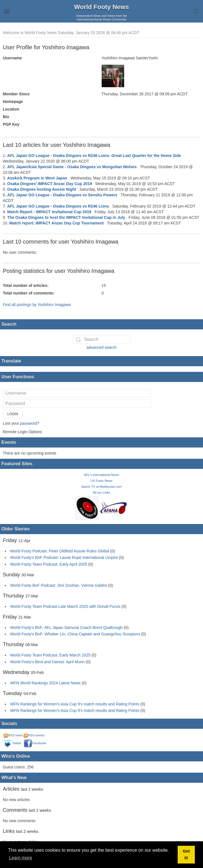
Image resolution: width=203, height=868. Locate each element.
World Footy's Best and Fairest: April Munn (47, 662)
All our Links (101, 493)
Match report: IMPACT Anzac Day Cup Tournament (56, 223)
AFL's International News (101, 475)
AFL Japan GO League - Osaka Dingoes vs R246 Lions (58, 206)
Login (13, 414)
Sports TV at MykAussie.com (101, 487)
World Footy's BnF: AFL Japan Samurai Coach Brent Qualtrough (66, 628)
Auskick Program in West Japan (37, 178)
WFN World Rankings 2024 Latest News (45, 683)
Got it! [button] (186, 854)
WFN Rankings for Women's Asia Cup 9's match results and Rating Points (75, 704)
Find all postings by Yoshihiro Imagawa (37, 305)
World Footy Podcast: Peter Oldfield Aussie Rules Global (60, 551)
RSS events (34, 735)
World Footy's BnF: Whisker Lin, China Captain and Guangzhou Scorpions (75, 634)
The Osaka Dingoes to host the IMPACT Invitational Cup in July (66, 217)
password (28, 423)
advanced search (101, 347)
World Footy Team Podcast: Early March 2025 (50, 655)
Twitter (13, 743)
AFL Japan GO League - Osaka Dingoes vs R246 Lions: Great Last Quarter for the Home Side (94, 156)
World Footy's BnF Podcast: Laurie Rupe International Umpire (64, 557)
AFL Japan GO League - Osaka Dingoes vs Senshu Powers (62, 195)
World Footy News (101, 7)
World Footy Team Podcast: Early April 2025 (49, 564)
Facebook (35, 743)
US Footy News (102, 481)
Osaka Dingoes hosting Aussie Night (42, 189)
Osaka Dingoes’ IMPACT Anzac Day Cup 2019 (50, 184)
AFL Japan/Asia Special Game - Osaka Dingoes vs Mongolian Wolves (72, 167)
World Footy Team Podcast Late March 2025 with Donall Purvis (65, 606)
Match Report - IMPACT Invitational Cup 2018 (49, 212)
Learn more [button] (21, 858)
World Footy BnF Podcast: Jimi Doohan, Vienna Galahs (59, 585)
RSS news (13, 735)
